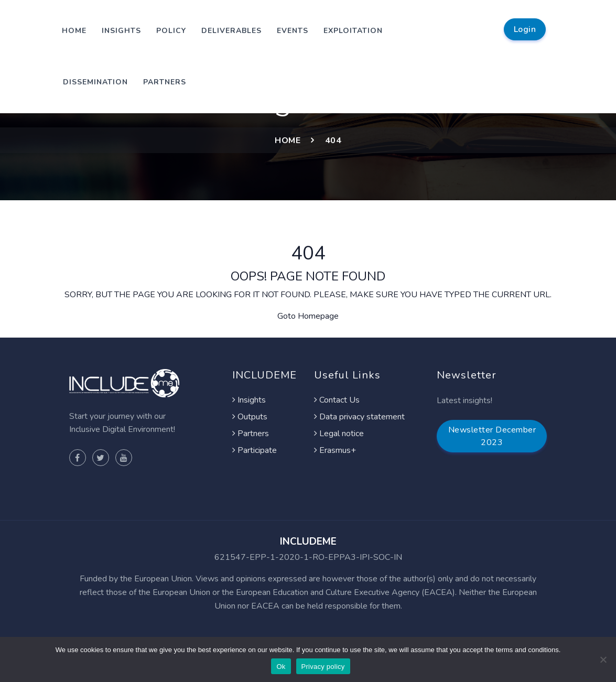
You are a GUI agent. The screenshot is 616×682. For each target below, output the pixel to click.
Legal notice (339, 434)
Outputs (250, 417)
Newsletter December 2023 (492, 436)
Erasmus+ (335, 450)
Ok (281, 667)
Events (293, 31)
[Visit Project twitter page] (101, 458)
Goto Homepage (308, 316)
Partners (165, 82)
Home (74, 31)
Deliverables (231, 31)
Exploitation (353, 31)
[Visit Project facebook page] (78, 458)
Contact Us (337, 400)
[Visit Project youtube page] (124, 458)
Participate (255, 450)
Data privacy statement (359, 417)
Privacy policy (323, 667)
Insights (121, 31)
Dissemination (95, 82)
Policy (171, 31)
